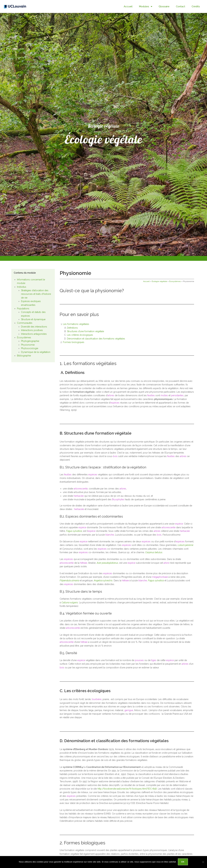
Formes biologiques (74, 342)
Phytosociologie (30, 348)
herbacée (79, 496)
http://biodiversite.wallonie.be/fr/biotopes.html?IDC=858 (127, 789)
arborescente (81, 489)
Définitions (72, 328)
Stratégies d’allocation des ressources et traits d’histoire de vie (36, 294)
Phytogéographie (30, 341)
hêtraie (84, 563)
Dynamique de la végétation (36, 352)
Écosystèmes (24, 337)
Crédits (196, 6)
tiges (154, 660)
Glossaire (164, 6)
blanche (110, 535)
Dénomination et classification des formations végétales (96, 339)
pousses (139, 660)
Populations (23, 309)
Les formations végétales (76, 324)
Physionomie (28, 345)
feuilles (151, 395)
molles (164, 395)
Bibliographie (24, 356)
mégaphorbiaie (160, 577)
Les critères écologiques (80, 335)
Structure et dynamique (33, 319)
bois (115, 456)
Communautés (25, 323)
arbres (111, 395)
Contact (181, 6)
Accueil (128, 6)
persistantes (177, 395)
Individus (22, 287)
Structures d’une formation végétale (85, 331)
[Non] (203, 862)
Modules (146, 7)
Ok (183, 862)
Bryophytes (118, 499)
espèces (115, 403)
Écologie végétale (159, 281)
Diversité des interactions (34, 327)
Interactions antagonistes (34, 334)
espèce (179, 524)
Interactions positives (32, 330)
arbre (166, 563)
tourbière (97, 699)
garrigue (129, 710)
